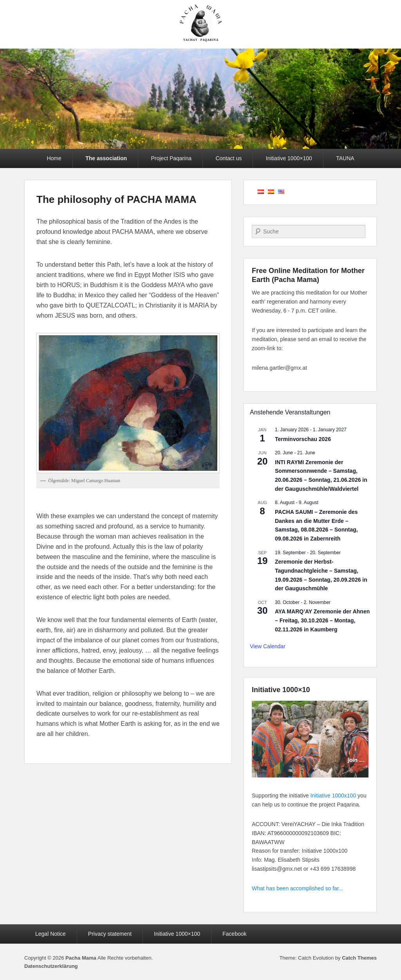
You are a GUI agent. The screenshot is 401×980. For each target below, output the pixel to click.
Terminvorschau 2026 (303, 439)
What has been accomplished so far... (297, 888)
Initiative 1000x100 (333, 796)
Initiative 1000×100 (289, 158)
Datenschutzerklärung (51, 966)
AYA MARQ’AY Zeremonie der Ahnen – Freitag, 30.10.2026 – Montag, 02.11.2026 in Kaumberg (322, 620)
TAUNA (345, 158)
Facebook (234, 934)
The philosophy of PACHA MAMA (117, 199)
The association (106, 158)
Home (54, 158)
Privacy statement (110, 934)
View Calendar (268, 646)
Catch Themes (359, 958)
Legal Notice (51, 934)
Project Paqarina (171, 158)
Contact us (228, 158)
